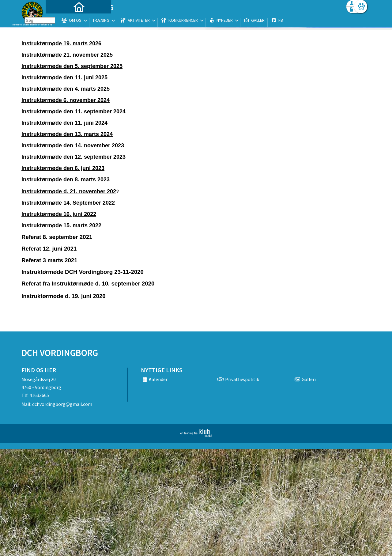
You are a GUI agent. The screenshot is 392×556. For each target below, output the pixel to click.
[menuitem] (60, 21)
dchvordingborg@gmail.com (62, 404)
